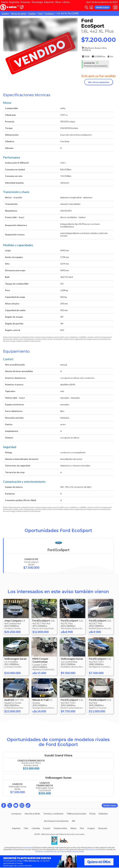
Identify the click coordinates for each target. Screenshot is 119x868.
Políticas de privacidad (77, 814)
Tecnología (37, 2)
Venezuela (103, 828)
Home (4, 2)
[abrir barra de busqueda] (86, 7)
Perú (82, 828)
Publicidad (103, 814)
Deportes (49, 2)
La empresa (16, 814)
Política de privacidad (75, 851)
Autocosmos (27, 847)
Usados (5, 13)
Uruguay (91, 828)
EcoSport (49, 13)
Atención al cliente (32, 814)
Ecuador (47, 828)
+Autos (66, 2)
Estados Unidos (60, 828)
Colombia (36, 828)
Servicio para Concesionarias (56, 821)
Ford (40, 13)
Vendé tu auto (102, 7)
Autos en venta (19, 13)
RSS (73, 821)
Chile (26, 828)
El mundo (25, 2)
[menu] (115, 7)
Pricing (92, 814)
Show (58, 2)
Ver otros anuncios (99, 82)
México (73, 828)
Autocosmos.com (91, 849)
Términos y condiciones (53, 814)
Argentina (14, 2)
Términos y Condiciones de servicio (49, 851)
